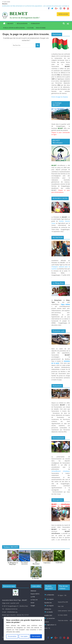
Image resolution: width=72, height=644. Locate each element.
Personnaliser (12, 636)
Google (33, 606)
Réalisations (22, 24)
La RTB (33, 597)
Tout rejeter (24, 636)
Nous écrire (41, 28)
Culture (30, 28)
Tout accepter (36, 636)
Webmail (33, 591)
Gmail (32, 603)
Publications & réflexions (14, 28)
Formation (35, 24)
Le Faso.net (34, 600)
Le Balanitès (49, 595)
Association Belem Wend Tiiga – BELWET (15, 600)
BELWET (19, 14)
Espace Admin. (35, 594)
